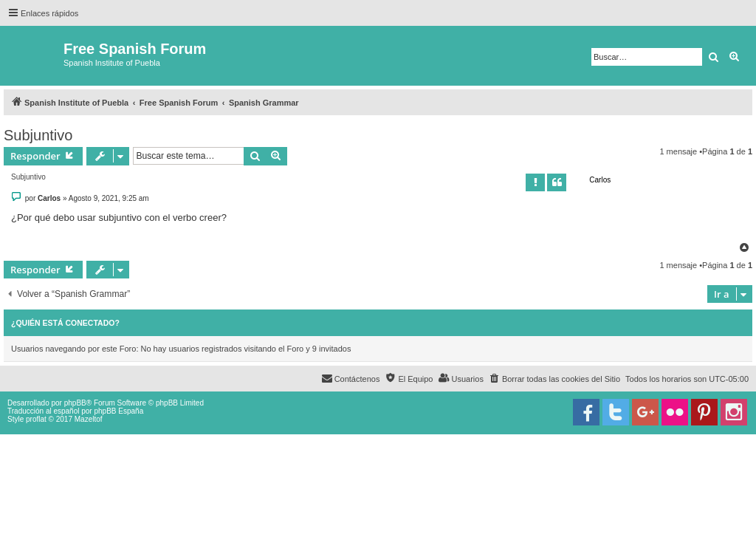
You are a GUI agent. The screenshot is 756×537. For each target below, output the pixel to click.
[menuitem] (554, 379)
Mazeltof (89, 419)
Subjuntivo (38, 135)
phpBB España (118, 411)
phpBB (75, 403)
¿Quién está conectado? (65, 323)
